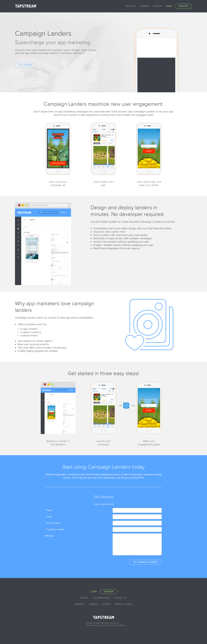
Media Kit (80, 604)
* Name (49, 510)
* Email (48, 517)
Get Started (26, 65)
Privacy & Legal (123, 604)
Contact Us (120, 598)
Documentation (101, 598)
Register (183, 6)
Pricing (84, 598)
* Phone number (53, 523)
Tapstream (26, 6)
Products (131, 6)
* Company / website (55, 529)
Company (145, 6)
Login (169, 6)
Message (49, 536)
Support (158, 6)
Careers (93, 604)
